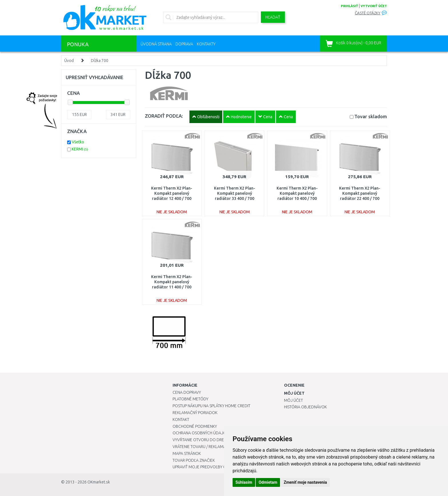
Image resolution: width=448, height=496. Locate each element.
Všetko (78, 142)
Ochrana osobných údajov (201, 433)
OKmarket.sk (99, 482)
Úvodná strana (156, 44)
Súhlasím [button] (244, 482)
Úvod (69, 61)
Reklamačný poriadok (195, 413)
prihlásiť (349, 6)
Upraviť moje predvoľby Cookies (206, 467)
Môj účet (293, 400)
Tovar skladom (371, 116)
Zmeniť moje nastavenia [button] (305, 482)
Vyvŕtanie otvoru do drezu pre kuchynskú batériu (224, 440)
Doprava (184, 44)
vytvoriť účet (374, 6)
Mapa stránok (187, 453)
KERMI (80, 149)
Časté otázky (368, 13)
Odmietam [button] (268, 482)
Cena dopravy (187, 392)
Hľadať (273, 17)
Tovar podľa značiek (194, 460)
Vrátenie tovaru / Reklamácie (202, 447)
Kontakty (206, 44)
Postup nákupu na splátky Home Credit (211, 406)
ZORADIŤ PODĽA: (164, 116)
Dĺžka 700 (100, 61)
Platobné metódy (190, 399)
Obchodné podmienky (195, 426)
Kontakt (181, 419)
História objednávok (305, 407)
